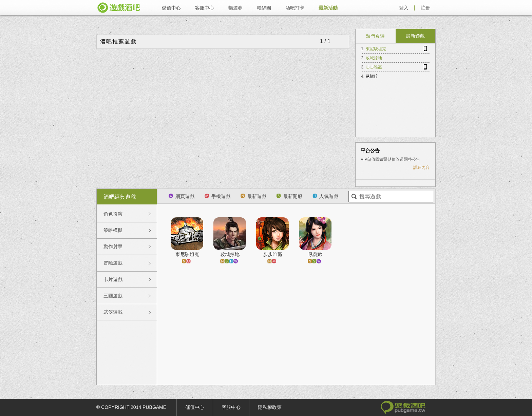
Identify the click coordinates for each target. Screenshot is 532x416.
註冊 (425, 8)
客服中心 (205, 8)
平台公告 (370, 151)
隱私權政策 (270, 407)
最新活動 (328, 8)
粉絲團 (264, 8)
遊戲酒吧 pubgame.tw (119, 8)
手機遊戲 (217, 196)
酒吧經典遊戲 (120, 197)
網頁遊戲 (182, 196)
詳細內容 (421, 167)
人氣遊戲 (325, 196)
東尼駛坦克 (376, 49)
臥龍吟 (372, 76)
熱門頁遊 (375, 36)
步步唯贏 (374, 67)
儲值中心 (171, 8)
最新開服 (289, 196)
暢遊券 (235, 8)
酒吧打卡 (295, 8)
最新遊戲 (415, 36)
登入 (404, 8)
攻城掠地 (374, 58)
